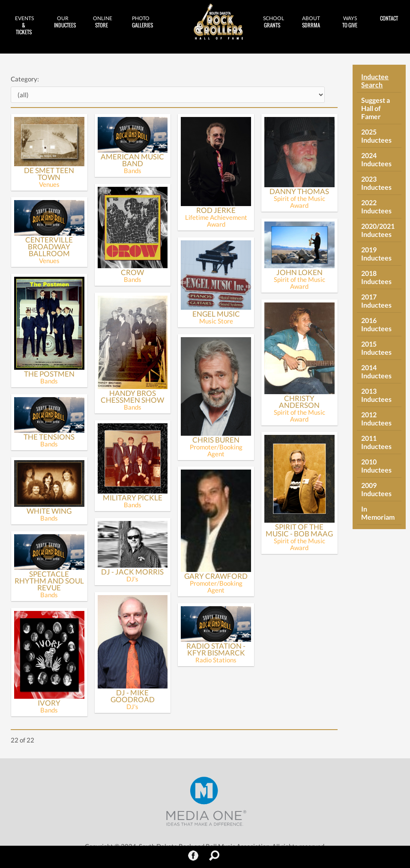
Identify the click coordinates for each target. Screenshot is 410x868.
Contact (389, 18)
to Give (350, 22)
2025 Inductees (376, 136)
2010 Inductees (376, 466)
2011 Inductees (376, 442)
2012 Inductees (376, 419)
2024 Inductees (376, 159)
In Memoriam (378, 513)
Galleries (142, 22)
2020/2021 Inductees (378, 230)
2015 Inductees (376, 348)
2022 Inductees (376, 207)
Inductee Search (375, 81)
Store (103, 22)
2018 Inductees (376, 277)
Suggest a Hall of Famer (376, 108)
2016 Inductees (376, 324)
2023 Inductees (376, 183)
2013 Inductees (376, 395)
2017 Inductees (376, 301)
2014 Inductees (376, 371)
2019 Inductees (376, 254)
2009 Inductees (376, 489)
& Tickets (24, 25)
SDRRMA (311, 22)
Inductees (65, 22)
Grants (274, 22)
